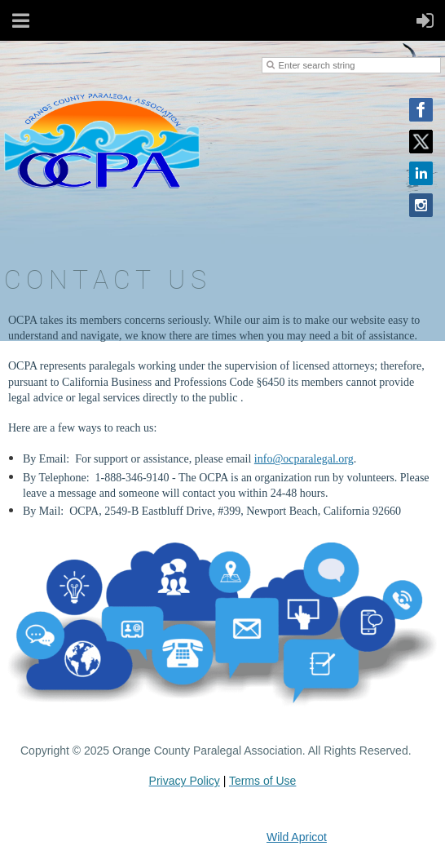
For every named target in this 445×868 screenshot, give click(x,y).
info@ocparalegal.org (304, 459)
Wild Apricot (297, 837)
